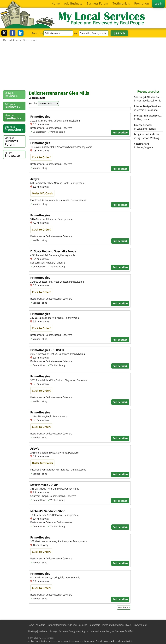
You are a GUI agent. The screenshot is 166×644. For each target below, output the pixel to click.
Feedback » (15, 117)
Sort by (33, 103)
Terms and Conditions (113, 625)
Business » (15, 106)
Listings (53, 631)
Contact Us (94, 625)
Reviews (43, 631)
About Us (40, 625)
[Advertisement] (83, 66)
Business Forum (15, 141)
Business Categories (69, 631)
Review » (15, 94)
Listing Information (57, 625)
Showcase (15, 154)
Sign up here (88, 631)
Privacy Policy (140, 625)
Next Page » (124, 607)
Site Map (32, 631)
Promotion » (15, 128)
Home (31, 625)
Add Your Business (78, 625)
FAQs (129, 625)
